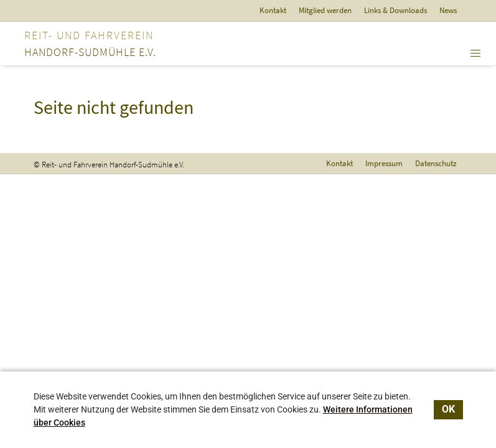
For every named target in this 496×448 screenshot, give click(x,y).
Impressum (384, 163)
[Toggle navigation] (475, 54)
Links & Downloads (395, 10)
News (448, 10)
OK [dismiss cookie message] (448, 409)
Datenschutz (436, 163)
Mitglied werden (325, 10)
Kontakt (273, 10)
